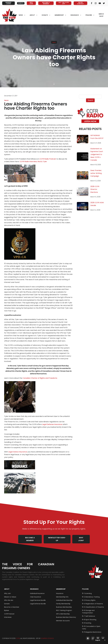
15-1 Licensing (87, 591)
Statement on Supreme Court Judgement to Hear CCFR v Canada (97, 154)
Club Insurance (36, 595)
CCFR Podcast (9, 612)
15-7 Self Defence (89, 614)
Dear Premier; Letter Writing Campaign (96, 173)
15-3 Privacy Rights (89, 598)
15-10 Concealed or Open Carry (91, 625)
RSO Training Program (64, 608)
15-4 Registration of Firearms (92, 601)
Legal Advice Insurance (18, 452)
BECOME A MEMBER (46, 3)
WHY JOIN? (82, 538)
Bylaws (7, 608)
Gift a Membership (63, 612)
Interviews (8, 615)
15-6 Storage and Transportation (88, 609)
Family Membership (63, 601)
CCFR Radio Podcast (48, 159)
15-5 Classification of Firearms (93, 605)
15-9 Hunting (87, 621)
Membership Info (62, 595)
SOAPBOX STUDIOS (47, 636)
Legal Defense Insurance (52, 424)
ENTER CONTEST (80, 3)
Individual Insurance (37, 591)
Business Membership (64, 605)
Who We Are (9, 598)
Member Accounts (63, 618)
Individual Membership (64, 598)
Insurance (34, 587)
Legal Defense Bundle (38, 601)
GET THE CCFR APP (63, 3)
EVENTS (20, 3)
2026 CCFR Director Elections (95, 189)
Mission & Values (10, 595)
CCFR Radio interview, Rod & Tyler (33, 162)
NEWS (21, 15)
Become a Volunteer (12, 605)
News (54, 42)
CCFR (18, 636)
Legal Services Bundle (38, 598)
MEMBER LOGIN (8, 3)
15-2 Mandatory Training (91, 595)
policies (89, 15)
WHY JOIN (31, 3)
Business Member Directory (66, 615)
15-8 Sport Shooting (89, 617)
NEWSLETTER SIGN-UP (58, 538)
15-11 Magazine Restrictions (92, 630)
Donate (7, 601)
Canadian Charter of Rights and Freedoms (40, 378)
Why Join (7, 591)
